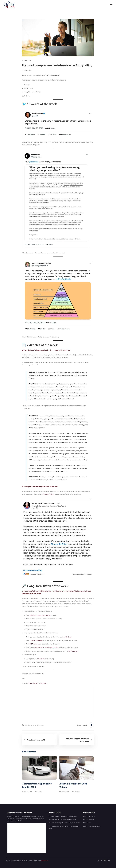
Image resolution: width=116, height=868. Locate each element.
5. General (27, 60)
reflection (41, 659)
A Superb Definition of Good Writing (73, 785)
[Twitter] (101, 861)
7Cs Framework (73, 651)
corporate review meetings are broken (46, 647)
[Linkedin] (98, 861)
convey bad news (36, 640)
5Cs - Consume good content (34, 725)
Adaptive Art (45, 860)
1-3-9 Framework (34, 644)
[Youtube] (109, 861)
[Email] (105, 861)
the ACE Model (67, 637)
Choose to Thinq (48, 494)
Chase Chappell (33, 683)
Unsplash (44, 683)
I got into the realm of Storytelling (40, 615)
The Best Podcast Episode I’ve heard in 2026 (37, 785)
